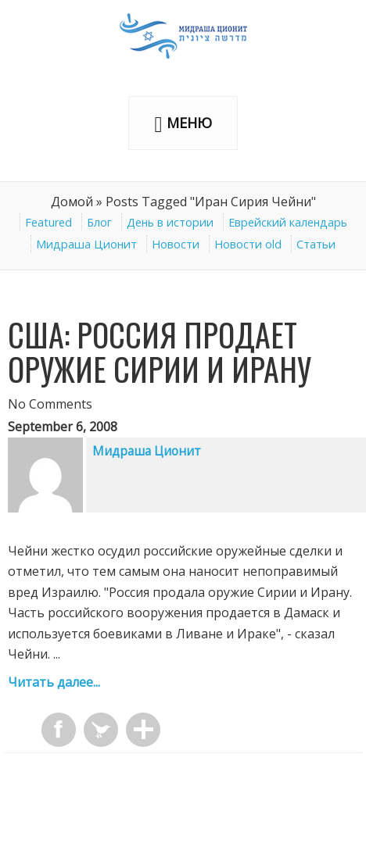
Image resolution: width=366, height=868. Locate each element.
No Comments (50, 404)
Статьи (316, 244)
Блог (99, 222)
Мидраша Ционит (86, 244)
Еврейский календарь (288, 222)
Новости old (248, 244)
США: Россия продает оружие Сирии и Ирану (160, 352)
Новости (176, 244)
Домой (72, 202)
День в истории (170, 222)
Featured (48, 222)
